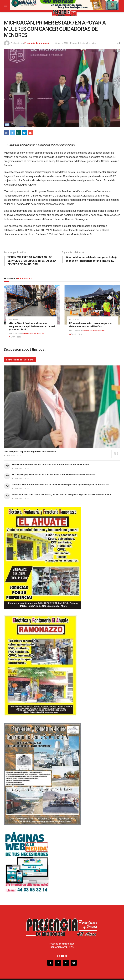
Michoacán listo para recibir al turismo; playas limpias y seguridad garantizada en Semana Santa (61, 492)
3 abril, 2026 (75, 331)
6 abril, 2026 (15, 334)
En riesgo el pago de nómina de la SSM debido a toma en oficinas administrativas (53, 472)
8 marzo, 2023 (62, 43)
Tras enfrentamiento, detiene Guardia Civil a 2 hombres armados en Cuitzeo (50, 462)
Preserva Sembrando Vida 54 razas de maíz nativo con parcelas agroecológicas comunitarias (60, 482)
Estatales (13, 317)
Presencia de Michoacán (37, 43)
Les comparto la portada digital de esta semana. (30, 449)
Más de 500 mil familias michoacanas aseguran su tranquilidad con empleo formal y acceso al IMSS (32, 324)
